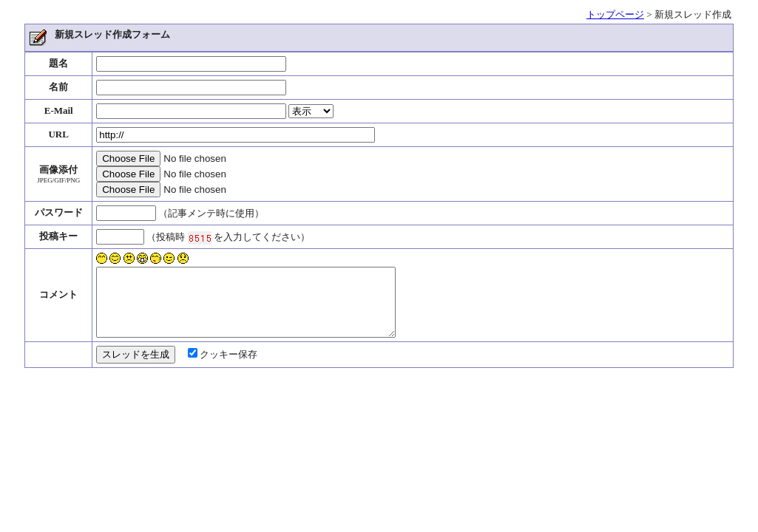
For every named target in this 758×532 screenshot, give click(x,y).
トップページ (615, 14)
